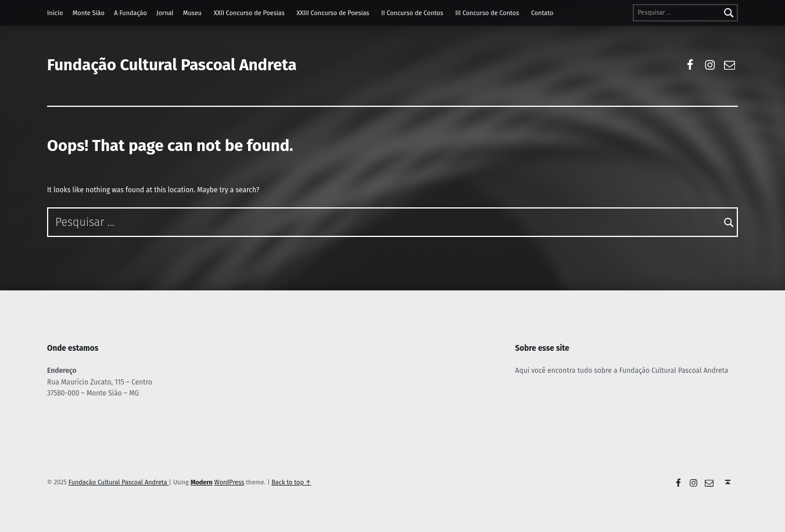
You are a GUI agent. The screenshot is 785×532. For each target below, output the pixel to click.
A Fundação (130, 13)
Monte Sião (89, 13)
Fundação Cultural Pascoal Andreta (172, 65)
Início (55, 13)
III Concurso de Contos (487, 13)
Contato (542, 13)
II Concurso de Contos (412, 13)
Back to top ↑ (291, 482)
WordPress (229, 482)
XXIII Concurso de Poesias (333, 13)
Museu (192, 13)
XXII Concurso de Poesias (249, 13)
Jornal (165, 13)
